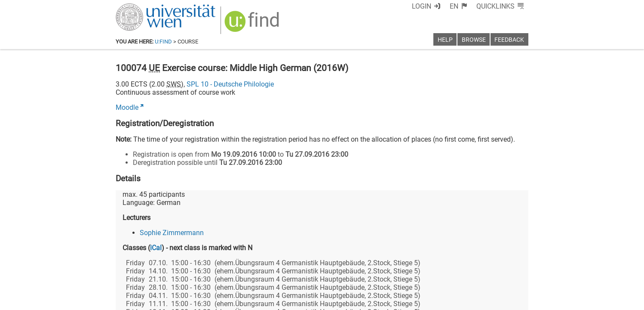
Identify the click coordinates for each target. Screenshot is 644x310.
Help (445, 40)
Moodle (127, 107)
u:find (163, 42)
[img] (253, 24)
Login (422, 6)
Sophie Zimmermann (172, 233)
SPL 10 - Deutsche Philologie (230, 84)
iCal (156, 248)
